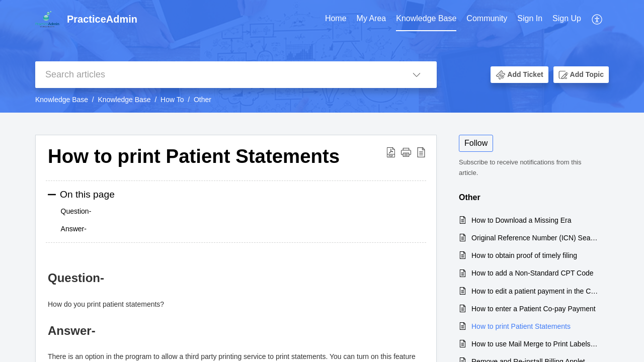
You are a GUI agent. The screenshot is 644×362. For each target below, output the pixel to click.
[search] (216, 75)
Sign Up (567, 18)
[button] (597, 19)
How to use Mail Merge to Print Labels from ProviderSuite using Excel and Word (535, 344)
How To (172, 100)
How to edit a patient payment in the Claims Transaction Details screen (535, 291)
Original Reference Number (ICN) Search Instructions (535, 238)
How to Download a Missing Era (521, 220)
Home (336, 18)
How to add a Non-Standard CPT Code (533, 273)
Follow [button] (476, 143)
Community (487, 18)
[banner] (322, 56)
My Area (372, 18)
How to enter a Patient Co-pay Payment (534, 309)
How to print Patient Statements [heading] (194, 156)
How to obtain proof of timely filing (524, 255)
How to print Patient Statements (521, 326)
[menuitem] (336, 19)
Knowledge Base (426, 18)
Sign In (530, 18)
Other (203, 100)
